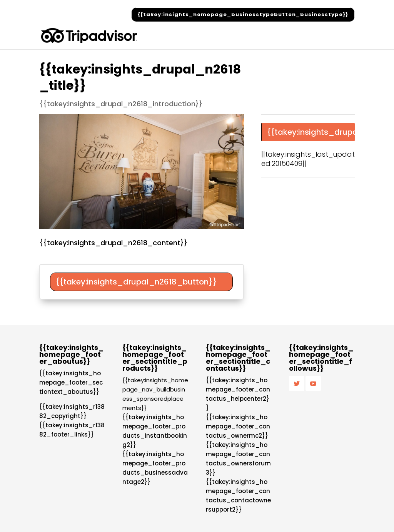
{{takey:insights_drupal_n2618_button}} (136, 282)
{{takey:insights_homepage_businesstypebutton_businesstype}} (243, 14)
